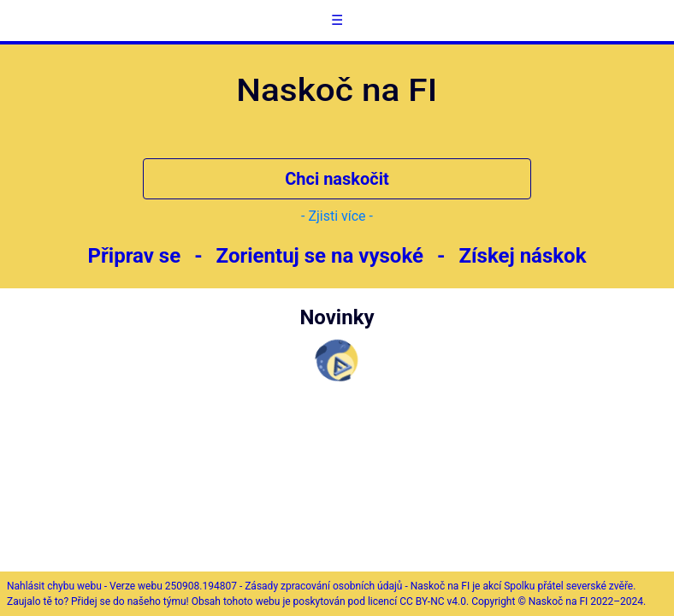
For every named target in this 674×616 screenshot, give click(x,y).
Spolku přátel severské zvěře (568, 586)
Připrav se (135, 256)
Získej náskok (522, 256)
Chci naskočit (337, 179)
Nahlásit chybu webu (54, 586)
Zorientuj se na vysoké (320, 256)
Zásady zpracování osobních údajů (323, 586)
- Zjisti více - (337, 216)
